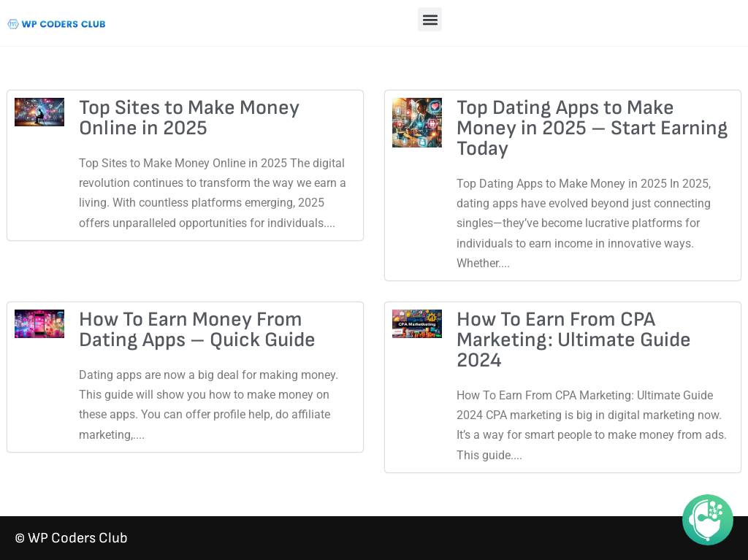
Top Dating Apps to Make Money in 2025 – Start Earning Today (592, 128)
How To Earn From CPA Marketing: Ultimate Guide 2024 (574, 340)
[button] (430, 19)
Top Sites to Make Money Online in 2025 (189, 118)
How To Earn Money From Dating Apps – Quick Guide (197, 330)
